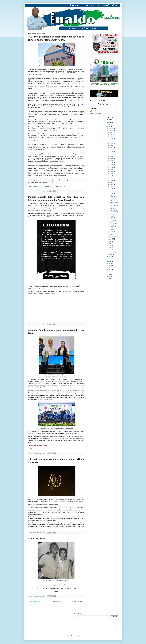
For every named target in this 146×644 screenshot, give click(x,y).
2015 (109, 272)
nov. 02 (112, 193)
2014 (109, 274)
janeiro (110, 254)
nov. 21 (112, 152)
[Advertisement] (37, 623)
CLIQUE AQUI (33, 186)
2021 (109, 259)
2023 (109, 126)
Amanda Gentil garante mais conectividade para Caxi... (114, 211)
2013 (109, 276)
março (110, 250)
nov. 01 (112, 232)
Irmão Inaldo (95, 111)
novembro (111, 131)
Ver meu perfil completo (96, 113)
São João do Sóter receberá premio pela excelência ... (114, 218)
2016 (109, 270)
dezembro (111, 128)
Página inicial (57, 601)
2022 (109, 257)
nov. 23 (112, 148)
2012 (109, 279)
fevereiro (111, 252)
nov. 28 (112, 137)
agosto (110, 239)
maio (110, 246)
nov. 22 (112, 150)
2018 (109, 266)
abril (110, 248)
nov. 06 (112, 185)
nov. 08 (112, 180)
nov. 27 (112, 139)
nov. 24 (112, 145)
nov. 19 (112, 156)
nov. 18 (112, 158)
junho (110, 243)
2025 (109, 122)
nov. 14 (112, 167)
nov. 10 (112, 176)
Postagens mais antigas (78, 601)
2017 (109, 268)
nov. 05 (112, 187)
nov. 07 (112, 182)
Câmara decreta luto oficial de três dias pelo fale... (114, 205)
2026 (109, 120)
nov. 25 (112, 143)
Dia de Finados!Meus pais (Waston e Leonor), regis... (114, 226)
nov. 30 (112, 132)
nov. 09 (112, 178)
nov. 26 (112, 141)
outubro (111, 235)
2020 (109, 261)
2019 (109, 263)
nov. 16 (112, 163)
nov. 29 (112, 135)
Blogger (80, 636)
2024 (109, 124)
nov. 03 (112, 191)
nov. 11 (112, 174)
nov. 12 (112, 172)
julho (110, 241)
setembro (111, 237)
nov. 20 (112, 154)
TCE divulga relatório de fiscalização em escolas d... (113, 198)
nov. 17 (112, 161)
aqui (34, 445)
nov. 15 (112, 165)
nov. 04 (112, 189)
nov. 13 (112, 169)
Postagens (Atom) (37, 604)
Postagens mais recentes (35, 601)
